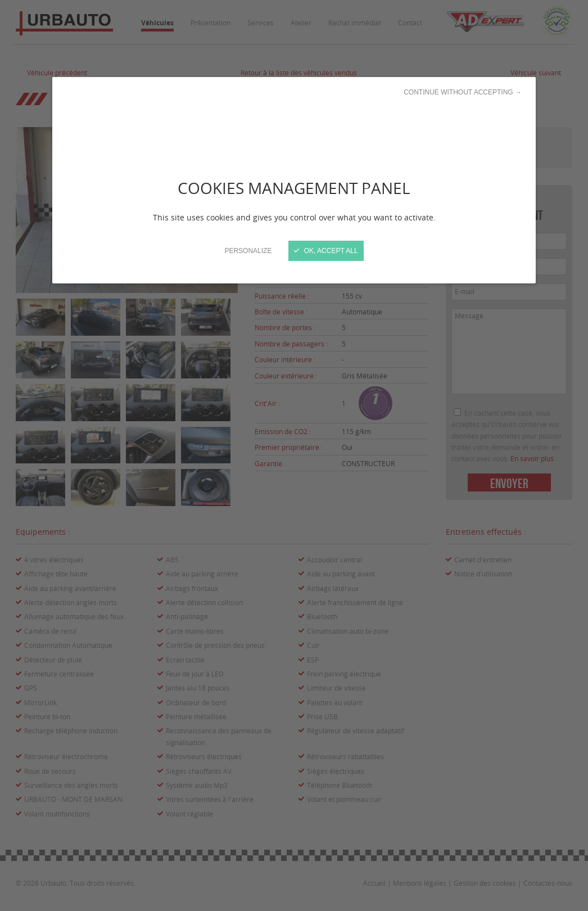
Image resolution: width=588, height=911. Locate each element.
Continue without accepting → (463, 92)
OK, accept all (326, 251)
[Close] (294, 455)
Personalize (248, 251)
